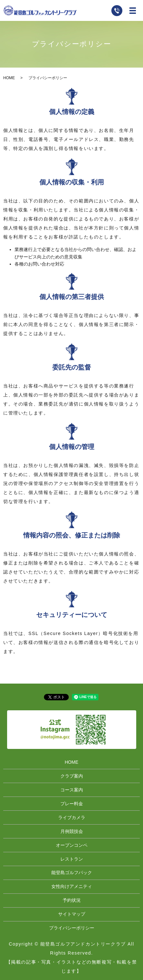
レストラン (72, 859)
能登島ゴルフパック (72, 873)
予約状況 (72, 900)
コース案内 (72, 790)
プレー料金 (72, 804)
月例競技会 (72, 831)
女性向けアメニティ (72, 886)
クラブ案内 (72, 776)
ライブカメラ (72, 817)
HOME (9, 78)
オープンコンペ (72, 845)
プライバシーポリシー (72, 928)
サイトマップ (72, 914)
